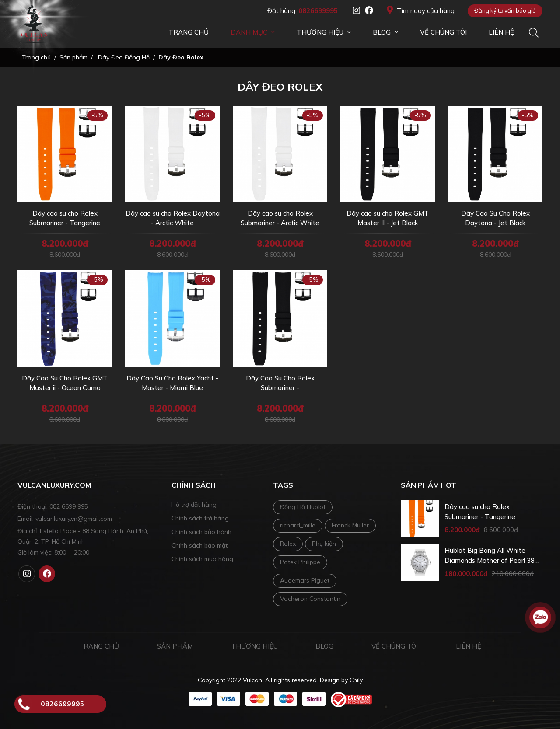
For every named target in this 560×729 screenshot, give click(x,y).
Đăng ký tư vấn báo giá (505, 10)
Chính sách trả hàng (200, 518)
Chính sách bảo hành (201, 532)
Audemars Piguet (305, 580)
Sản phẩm (175, 646)
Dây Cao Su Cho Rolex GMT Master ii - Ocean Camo (65, 383)
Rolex (288, 544)
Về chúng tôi (395, 646)
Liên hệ (469, 646)
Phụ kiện (324, 544)
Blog (324, 646)
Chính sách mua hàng (202, 559)
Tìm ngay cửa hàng (421, 10)
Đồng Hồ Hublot (303, 507)
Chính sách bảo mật (199, 545)
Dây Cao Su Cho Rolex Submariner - (280, 383)
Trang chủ (99, 646)
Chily (356, 680)
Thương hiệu (254, 646)
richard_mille (298, 525)
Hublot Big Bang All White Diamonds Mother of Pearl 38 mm (490, 556)
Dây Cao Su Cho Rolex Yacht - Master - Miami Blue (172, 383)
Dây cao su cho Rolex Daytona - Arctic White (173, 218)
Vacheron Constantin (310, 599)
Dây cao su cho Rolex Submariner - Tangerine (65, 218)
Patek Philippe (300, 562)
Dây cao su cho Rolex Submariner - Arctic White (280, 218)
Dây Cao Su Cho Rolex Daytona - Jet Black (495, 218)
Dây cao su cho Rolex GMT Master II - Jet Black (388, 218)
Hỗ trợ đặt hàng (194, 505)
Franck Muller (350, 525)
